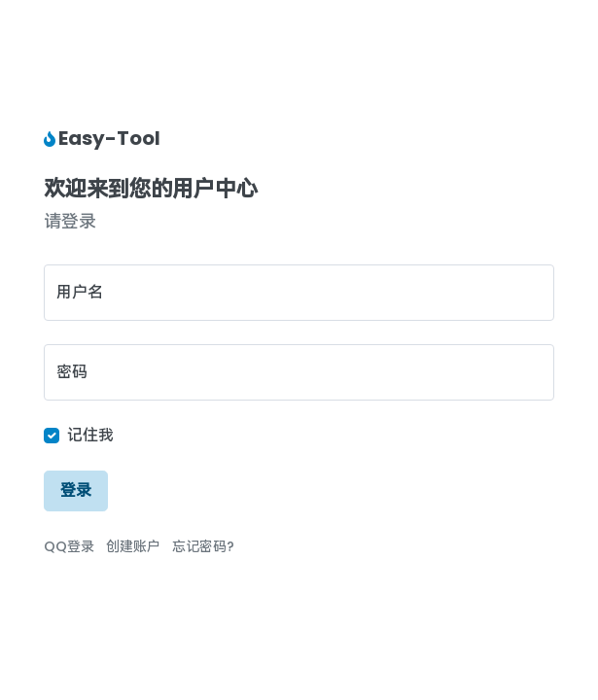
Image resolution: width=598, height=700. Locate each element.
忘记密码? (203, 546)
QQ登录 (69, 546)
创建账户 (133, 546)
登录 (76, 490)
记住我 (90, 435)
